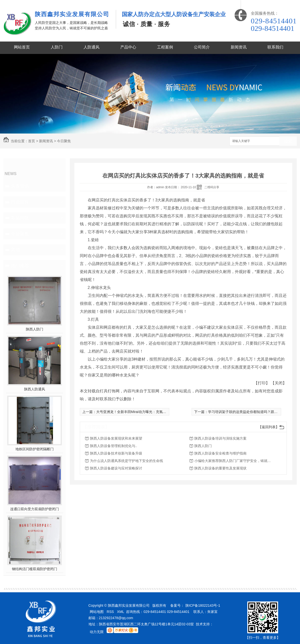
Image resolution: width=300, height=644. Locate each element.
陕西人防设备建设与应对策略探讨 (116, 468)
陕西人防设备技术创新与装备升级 (116, 453)
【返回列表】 (269, 427)
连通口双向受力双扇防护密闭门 (35, 509)
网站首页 (22, 47)
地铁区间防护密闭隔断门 (35, 449)
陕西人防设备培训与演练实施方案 (220, 438)
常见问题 (20, 218)
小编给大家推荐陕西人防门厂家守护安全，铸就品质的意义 (234, 461)
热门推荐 (20, 266)
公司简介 (202, 47)
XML (121, 612)
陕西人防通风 (35, 389)
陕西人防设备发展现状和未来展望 (116, 438)
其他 (15, 250)
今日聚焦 (64, 141)
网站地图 (97, 612)
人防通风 (91, 47)
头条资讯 (20, 186)
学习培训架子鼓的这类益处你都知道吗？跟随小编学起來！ (253, 412)
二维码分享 (212, 187)
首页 (32, 141)
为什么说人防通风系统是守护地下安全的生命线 (127, 461)
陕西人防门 (35, 329)
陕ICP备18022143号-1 (203, 605)
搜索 (288, 141)
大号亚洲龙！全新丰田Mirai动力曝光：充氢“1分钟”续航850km (144, 412)
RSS (110, 612)
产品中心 (128, 47)
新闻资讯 (239, 47)
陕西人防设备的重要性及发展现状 (220, 468)
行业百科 (20, 202)
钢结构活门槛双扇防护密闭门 (35, 569)
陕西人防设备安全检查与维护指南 (220, 453)
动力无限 (97, 632)
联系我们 (275, 47)
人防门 (57, 47)
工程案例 (165, 47)
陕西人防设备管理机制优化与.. (114, 446)
